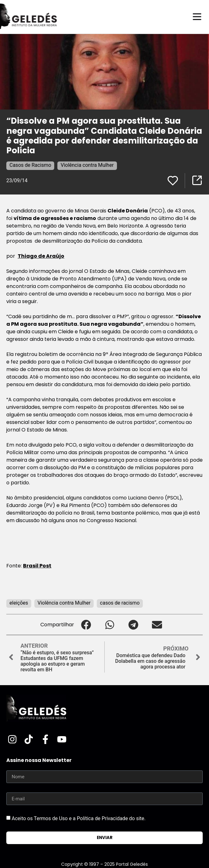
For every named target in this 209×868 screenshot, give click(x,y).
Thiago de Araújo (41, 256)
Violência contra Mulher (87, 165)
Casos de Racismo (30, 165)
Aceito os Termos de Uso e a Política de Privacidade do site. (79, 818)
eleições (19, 603)
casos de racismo (120, 603)
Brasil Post (37, 566)
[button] (86, 625)
